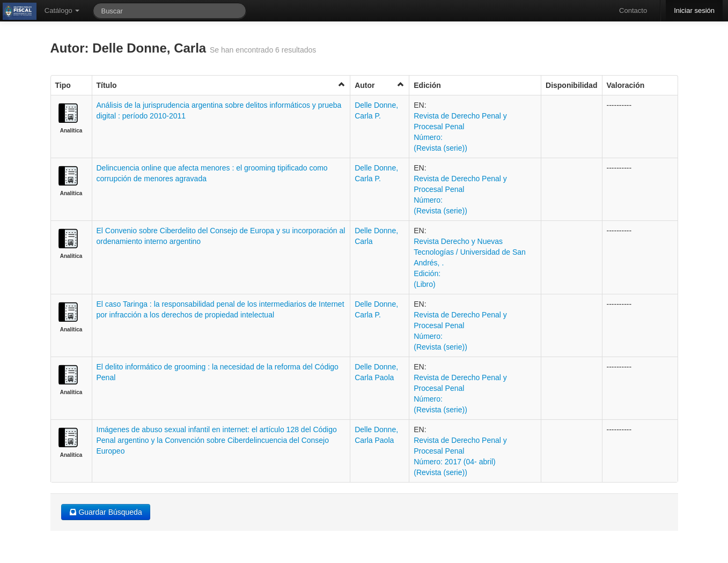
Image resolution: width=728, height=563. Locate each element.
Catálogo (62, 10)
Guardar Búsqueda (106, 512)
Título (221, 85)
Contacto (633, 10)
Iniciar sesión (694, 10)
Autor (380, 85)
